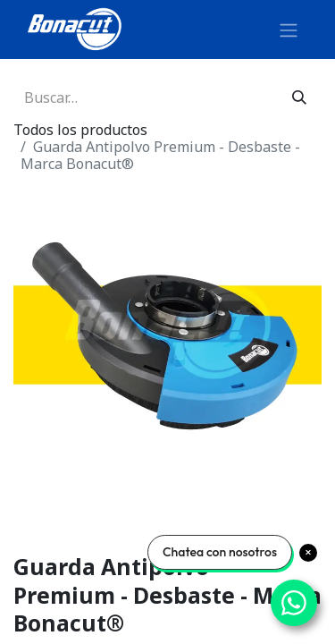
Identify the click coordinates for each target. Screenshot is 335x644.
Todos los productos (80, 130)
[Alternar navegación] (289, 30)
